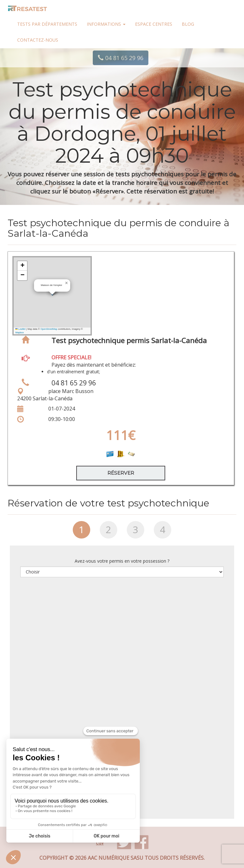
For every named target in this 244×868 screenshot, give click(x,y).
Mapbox (20, 332)
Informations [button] (106, 24)
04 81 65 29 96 (121, 58)
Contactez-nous (38, 40)
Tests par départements (47, 24)
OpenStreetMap (49, 329)
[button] (66, 283)
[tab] (81, 532)
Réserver (121, 473)
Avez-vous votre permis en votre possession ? (122, 561)
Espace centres (154, 24)
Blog (188, 24)
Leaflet (20, 329)
